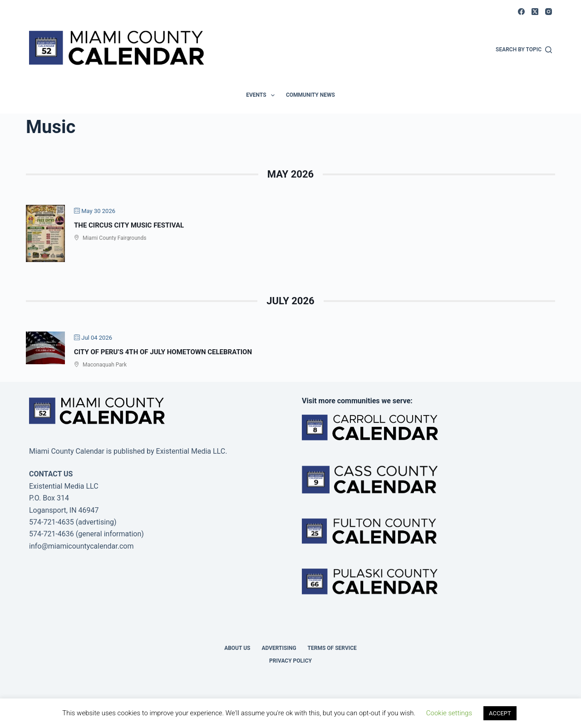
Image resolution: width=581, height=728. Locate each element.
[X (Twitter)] (535, 12)
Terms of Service (332, 648)
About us (237, 648)
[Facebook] (521, 12)
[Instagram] (549, 12)
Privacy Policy (290, 661)
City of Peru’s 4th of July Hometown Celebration (163, 352)
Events (262, 95)
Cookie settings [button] (449, 713)
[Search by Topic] (524, 50)
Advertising (279, 648)
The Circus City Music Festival (129, 225)
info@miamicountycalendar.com (81, 546)
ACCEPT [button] (500, 713)
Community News (310, 95)
